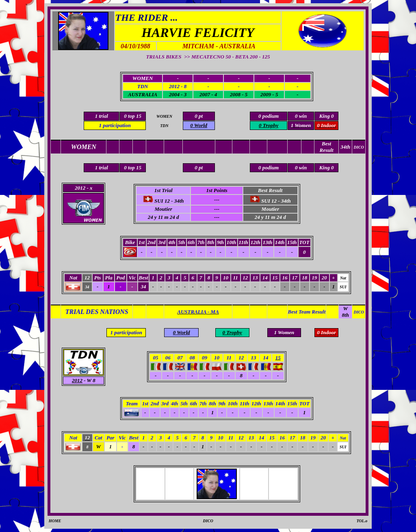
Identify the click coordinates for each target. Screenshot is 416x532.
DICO (208, 521)
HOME (55, 521)
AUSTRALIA (143, 94)
